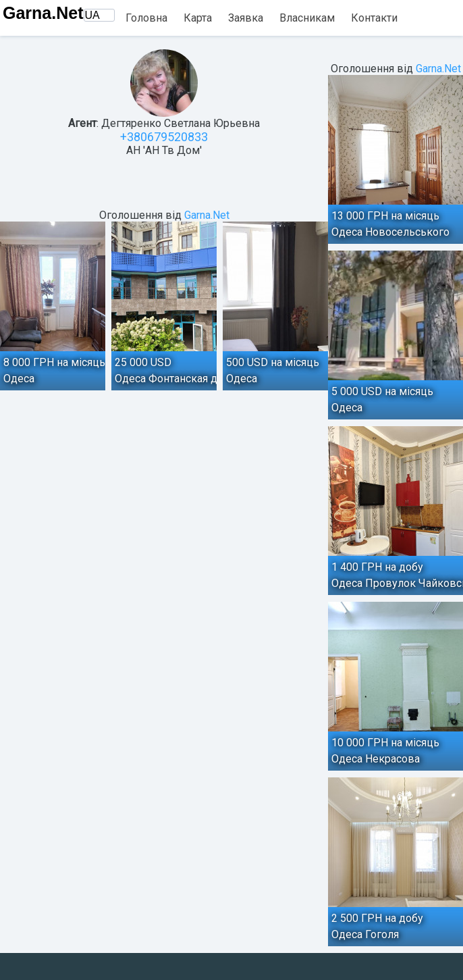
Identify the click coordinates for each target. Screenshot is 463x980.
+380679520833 (164, 137)
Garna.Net (43, 13)
